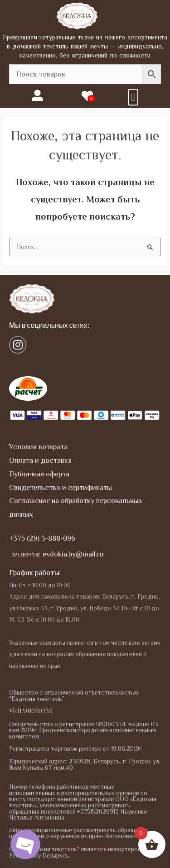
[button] (133, 97)
